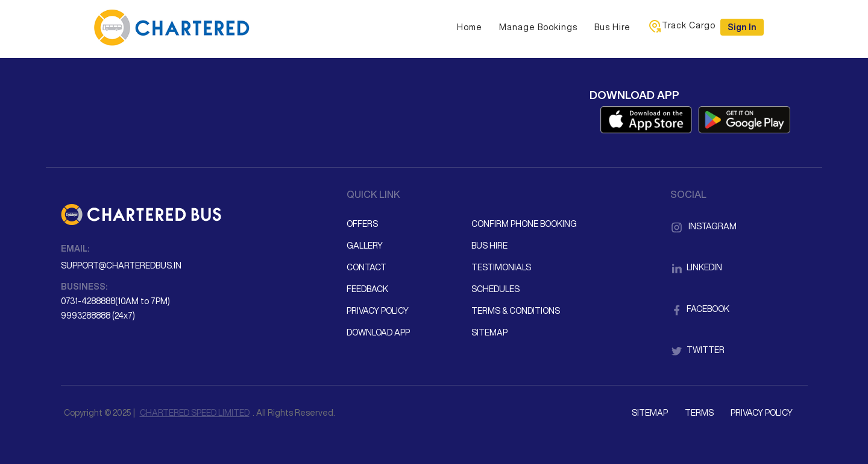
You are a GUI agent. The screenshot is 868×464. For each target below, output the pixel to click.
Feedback (367, 289)
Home (470, 27)
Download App (378, 332)
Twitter (697, 350)
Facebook (700, 309)
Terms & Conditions (516, 311)
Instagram (703, 226)
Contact (366, 267)
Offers (362, 224)
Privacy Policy (378, 311)
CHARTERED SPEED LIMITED (195, 413)
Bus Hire (612, 27)
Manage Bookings (538, 27)
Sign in (742, 27)
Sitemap (489, 332)
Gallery (365, 246)
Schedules (495, 289)
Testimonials (501, 267)
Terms (699, 413)
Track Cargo (681, 26)
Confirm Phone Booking (524, 224)
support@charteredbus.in (121, 265)
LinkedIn (696, 267)
